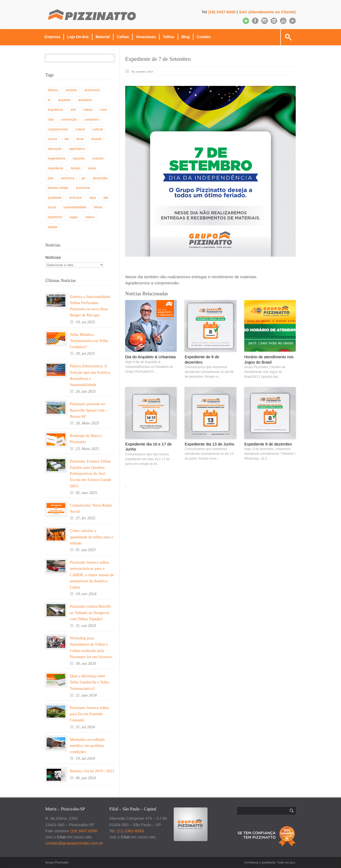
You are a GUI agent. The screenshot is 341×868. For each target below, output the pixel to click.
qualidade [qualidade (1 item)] (55, 198)
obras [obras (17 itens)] (92, 168)
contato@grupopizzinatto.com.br (74, 843)
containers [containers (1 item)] (92, 120)
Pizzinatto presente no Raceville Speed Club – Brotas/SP (89, 410)
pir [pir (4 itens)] (84, 178)
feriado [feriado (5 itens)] (76, 168)
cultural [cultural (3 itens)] (98, 129)
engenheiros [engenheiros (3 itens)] (56, 158)
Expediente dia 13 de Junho (209, 444)
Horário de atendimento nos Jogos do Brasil (269, 359)
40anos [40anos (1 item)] (53, 90)
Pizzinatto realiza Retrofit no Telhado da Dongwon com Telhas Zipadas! (90, 613)
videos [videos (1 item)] (90, 217)
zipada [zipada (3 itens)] (52, 227)
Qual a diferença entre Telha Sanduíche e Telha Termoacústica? (89, 682)
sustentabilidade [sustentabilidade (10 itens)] (75, 207)
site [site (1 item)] (106, 198)
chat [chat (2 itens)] (51, 120)
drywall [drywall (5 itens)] (96, 139)
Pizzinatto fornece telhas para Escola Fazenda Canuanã (89, 714)
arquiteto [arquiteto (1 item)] (64, 100)
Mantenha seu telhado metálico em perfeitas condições (87, 746)
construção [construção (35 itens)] (69, 120)
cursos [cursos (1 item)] (52, 139)
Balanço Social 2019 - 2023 (92, 771)
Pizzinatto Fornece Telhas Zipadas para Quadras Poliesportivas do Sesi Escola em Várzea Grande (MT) (91, 474)
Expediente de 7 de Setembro (158, 59)
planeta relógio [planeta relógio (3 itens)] (58, 188)
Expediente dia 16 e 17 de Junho (148, 447)
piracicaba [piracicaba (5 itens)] (100, 178)
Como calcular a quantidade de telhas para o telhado (92, 537)
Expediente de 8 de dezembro (202, 359)
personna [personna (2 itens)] (68, 178)
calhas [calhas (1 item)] (88, 110)
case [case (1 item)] (103, 110)
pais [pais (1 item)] (51, 178)
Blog (186, 37)
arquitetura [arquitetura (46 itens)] (55, 110)
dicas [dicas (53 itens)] (80, 139)
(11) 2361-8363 (130, 831)
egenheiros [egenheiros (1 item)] (77, 149)
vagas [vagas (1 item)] (74, 217)
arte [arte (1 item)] (73, 110)
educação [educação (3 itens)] (55, 149)
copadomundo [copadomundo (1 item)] (58, 129)
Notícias (53, 257)
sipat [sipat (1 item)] (92, 198)
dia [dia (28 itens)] (67, 139)
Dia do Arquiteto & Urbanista (150, 357)
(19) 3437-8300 (222, 12)
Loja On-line (78, 37)
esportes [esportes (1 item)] (79, 158)
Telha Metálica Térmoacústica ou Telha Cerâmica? (89, 341)
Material (103, 37)
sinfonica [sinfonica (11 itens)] (75, 198)
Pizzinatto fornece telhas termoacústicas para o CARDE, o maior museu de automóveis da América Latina (92, 575)
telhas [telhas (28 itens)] (98, 207)
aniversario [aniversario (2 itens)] (92, 90)
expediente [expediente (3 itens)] (56, 168)
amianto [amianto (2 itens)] (71, 90)
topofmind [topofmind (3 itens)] (55, 217)
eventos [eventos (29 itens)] (98, 158)
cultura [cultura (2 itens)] (80, 129)
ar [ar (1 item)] (49, 100)
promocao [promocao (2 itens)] (83, 188)
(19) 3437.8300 (84, 831)
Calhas (123, 37)
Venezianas (146, 37)
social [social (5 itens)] (52, 207)
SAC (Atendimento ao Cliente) (267, 12)
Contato (204, 37)
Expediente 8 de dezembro (268, 444)
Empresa (52, 37)
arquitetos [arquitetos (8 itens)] (85, 100)
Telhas (169, 37)
